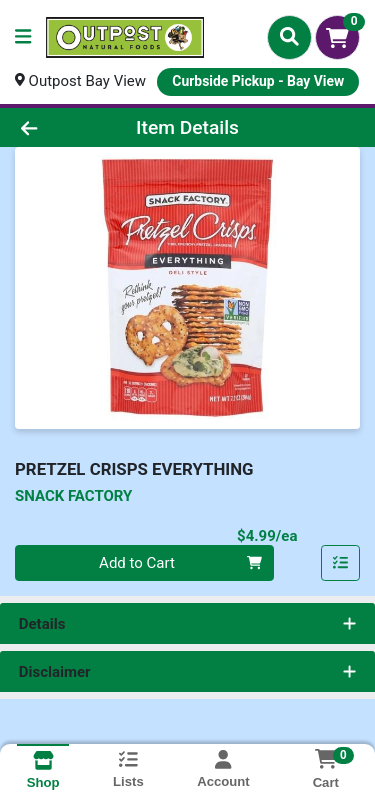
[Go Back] (58, 127)
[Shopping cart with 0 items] (337, 37)
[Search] (289, 37)
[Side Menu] (23, 37)
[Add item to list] (341, 563)
